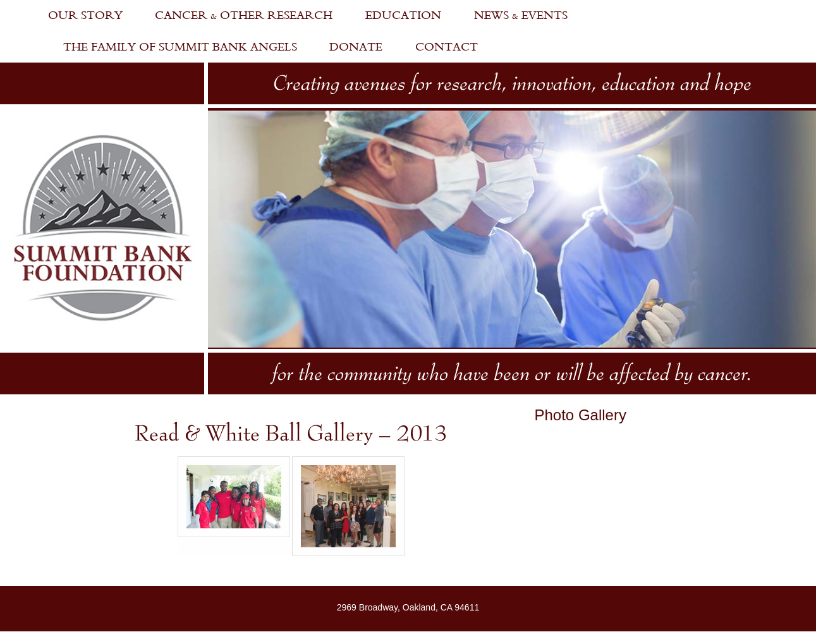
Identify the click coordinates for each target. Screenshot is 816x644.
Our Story (85, 15)
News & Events (521, 15)
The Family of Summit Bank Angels (180, 47)
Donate (356, 47)
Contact (447, 47)
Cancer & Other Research (244, 15)
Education (403, 15)
